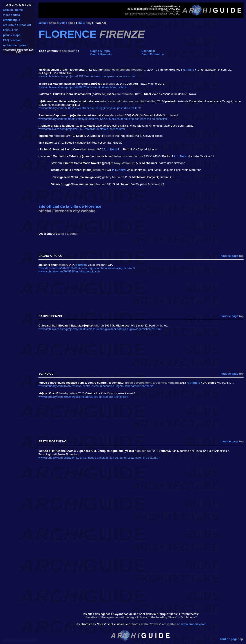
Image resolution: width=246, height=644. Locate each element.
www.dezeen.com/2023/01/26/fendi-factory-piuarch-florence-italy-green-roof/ (87, 268)
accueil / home (13, 10)
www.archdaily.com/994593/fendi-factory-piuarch (69, 271)
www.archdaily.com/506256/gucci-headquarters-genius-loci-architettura (83, 397)
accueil (43, 23)
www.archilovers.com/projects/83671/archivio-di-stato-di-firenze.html (82, 129)
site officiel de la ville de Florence (70, 206)
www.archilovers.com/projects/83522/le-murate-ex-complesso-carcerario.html (87, 76)
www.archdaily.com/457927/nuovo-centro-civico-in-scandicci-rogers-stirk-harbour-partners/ (96, 386)
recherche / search (16, 45)
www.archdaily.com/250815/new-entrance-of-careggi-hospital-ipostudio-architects (90, 108)
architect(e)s (12, 20)
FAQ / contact (12, 40)
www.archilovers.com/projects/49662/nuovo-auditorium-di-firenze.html (83, 87)
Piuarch (82, 265)
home (53, 23)
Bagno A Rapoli (101, 51)
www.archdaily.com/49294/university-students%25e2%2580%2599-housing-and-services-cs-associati (103, 119)
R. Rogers (193, 383)
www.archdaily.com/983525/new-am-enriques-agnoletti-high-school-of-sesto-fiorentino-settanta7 (99, 458)
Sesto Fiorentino (153, 54)
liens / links (11, 30)
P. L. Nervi (110, 149)
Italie (82, 23)
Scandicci (148, 51)
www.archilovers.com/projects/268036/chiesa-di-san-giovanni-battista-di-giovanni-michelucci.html (100, 329)
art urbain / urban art (17, 25)
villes (63, 23)
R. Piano (188, 70)
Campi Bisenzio (101, 54)
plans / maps (12, 35)
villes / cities (12, 15)
